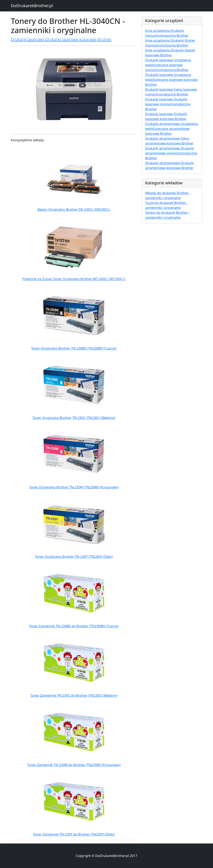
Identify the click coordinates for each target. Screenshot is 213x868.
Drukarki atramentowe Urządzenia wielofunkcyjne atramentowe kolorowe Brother (172, 129)
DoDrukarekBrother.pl (32, 6)
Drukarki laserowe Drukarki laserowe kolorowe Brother (61, 39)
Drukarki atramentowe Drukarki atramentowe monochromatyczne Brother (171, 153)
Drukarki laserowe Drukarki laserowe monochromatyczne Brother (168, 104)
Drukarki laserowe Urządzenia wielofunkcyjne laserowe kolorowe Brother (171, 80)
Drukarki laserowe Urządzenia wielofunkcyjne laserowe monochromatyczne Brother (168, 65)
